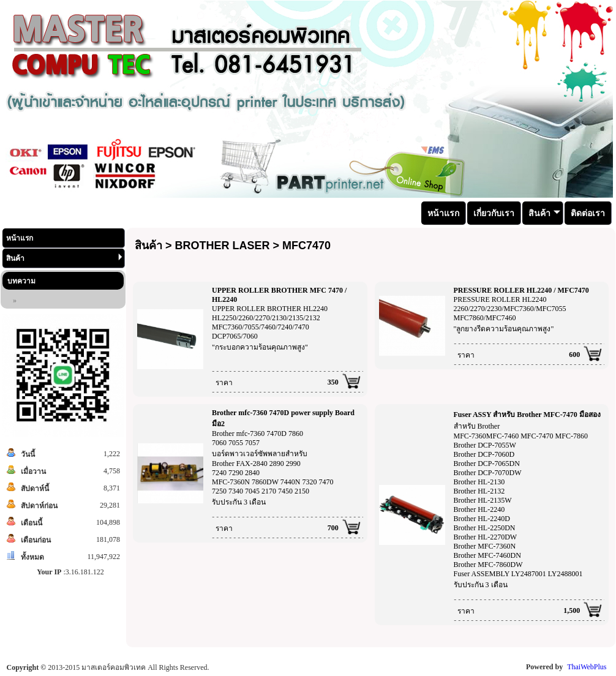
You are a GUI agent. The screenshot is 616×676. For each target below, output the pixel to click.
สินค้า (64, 258)
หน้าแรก (20, 238)
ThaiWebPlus (587, 667)
